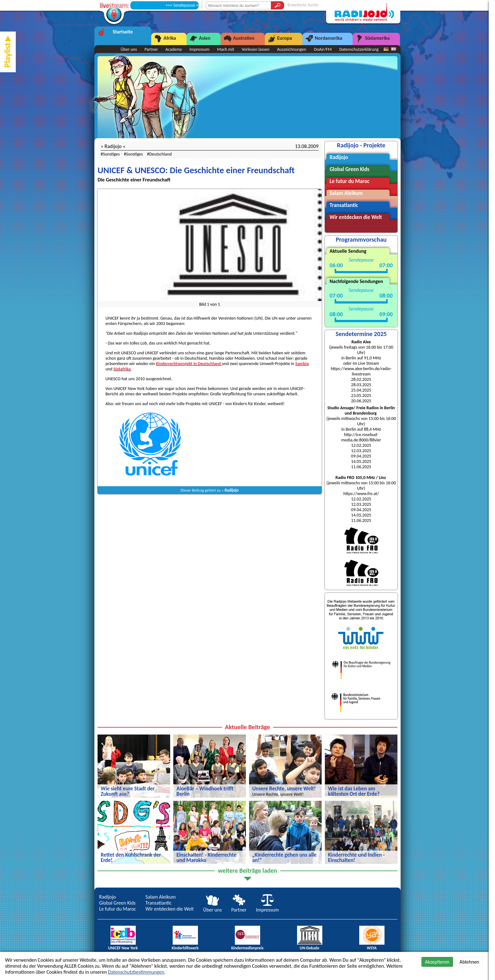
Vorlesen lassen (256, 49)
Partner (151, 49)
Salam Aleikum (161, 897)
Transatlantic (159, 903)
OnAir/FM (323, 49)
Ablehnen (469, 962)
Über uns (129, 49)
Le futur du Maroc (118, 909)
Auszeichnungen (292, 49)
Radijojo (232, 490)
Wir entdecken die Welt (170, 909)
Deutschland (161, 154)
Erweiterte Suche (303, 5)
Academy (174, 49)
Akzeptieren (437, 962)
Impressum (199, 49)
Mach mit (225, 49)
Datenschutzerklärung (359, 49)
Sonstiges (111, 154)
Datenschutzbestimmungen (136, 972)
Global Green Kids (117, 903)
